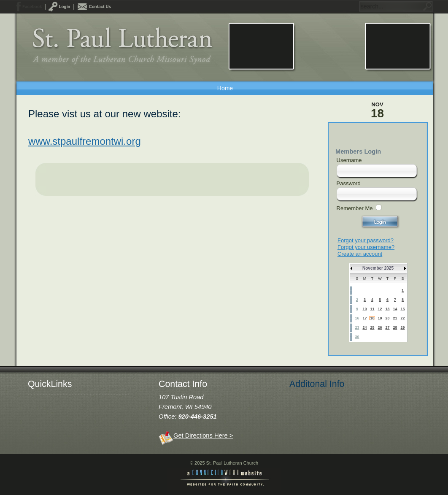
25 (372, 327)
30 (357, 337)
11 (372, 309)
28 (395, 327)
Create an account (360, 254)
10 (364, 309)
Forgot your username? (366, 247)
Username (349, 160)
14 (395, 309)
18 (372, 318)
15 (402, 309)
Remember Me (355, 208)
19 (380, 318)
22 (402, 318)
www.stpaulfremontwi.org (85, 141)
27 (387, 327)
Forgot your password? (366, 240)
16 (357, 318)
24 (364, 327)
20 (387, 318)
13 (387, 309)
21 (395, 318)
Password (349, 183)
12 (380, 309)
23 (357, 327)
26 (380, 327)
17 (364, 318)
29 (402, 327)
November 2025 (378, 268)
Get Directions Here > (203, 435)
